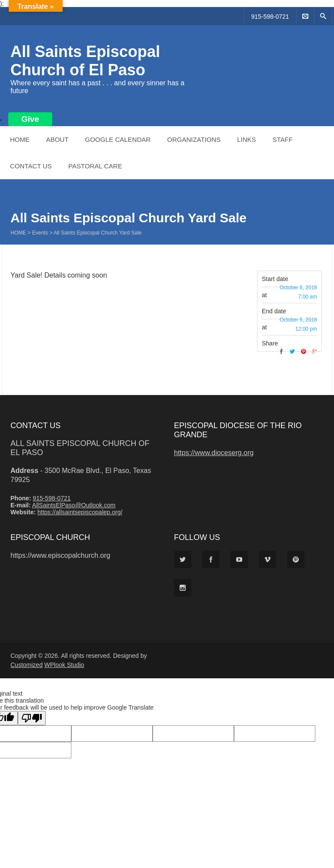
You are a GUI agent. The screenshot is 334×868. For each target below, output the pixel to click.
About (57, 139)
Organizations (194, 139)
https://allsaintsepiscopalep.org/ (80, 512)
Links (246, 139)
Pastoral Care (95, 166)
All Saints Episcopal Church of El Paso (85, 61)
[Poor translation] (32, 718)
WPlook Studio (64, 665)
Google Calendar (118, 139)
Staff (282, 139)
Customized (27, 665)
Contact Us (31, 166)
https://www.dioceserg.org (214, 453)
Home (20, 139)
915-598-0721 (270, 17)
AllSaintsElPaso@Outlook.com (74, 505)
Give (30, 119)
